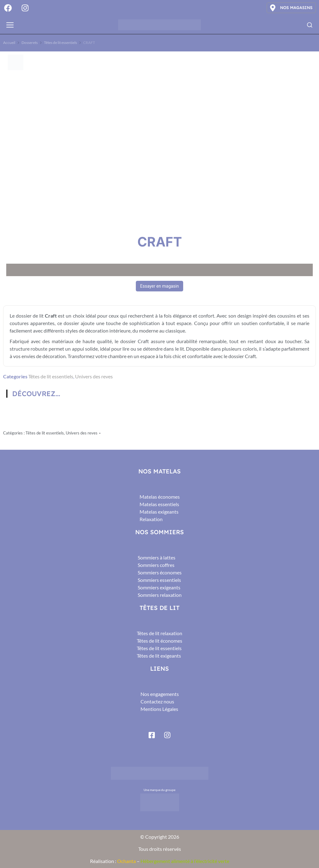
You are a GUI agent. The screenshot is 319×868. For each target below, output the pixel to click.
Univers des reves (94, 376)
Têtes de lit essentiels (51, 376)
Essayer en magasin (159, 286)
